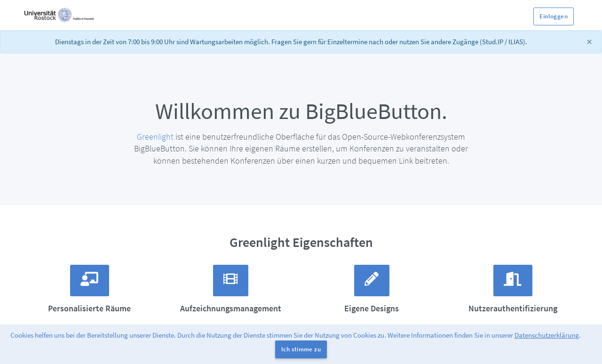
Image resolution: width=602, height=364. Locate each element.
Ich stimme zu (301, 349)
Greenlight (155, 137)
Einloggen (554, 16)
